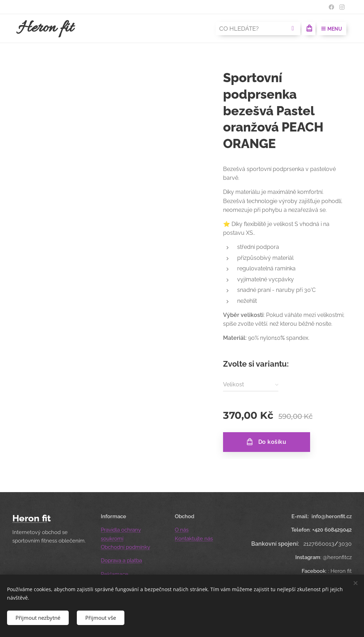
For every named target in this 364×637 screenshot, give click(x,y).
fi (45, 518)
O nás (182, 530)
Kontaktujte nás (194, 538)
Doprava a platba (121, 561)
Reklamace (115, 574)
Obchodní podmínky (125, 547)
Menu (332, 29)
